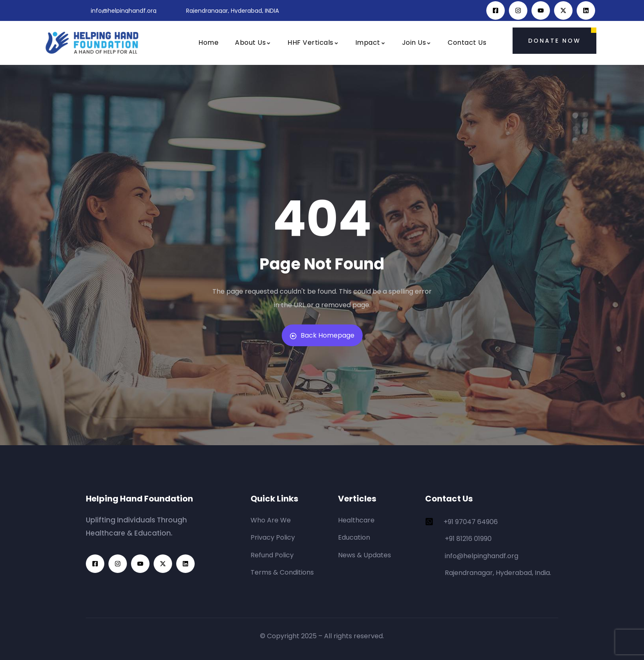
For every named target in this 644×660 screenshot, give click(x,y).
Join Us (417, 43)
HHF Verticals (313, 43)
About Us (253, 43)
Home (208, 43)
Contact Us (467, 43)
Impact (370, 43)
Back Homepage (322, 335)
